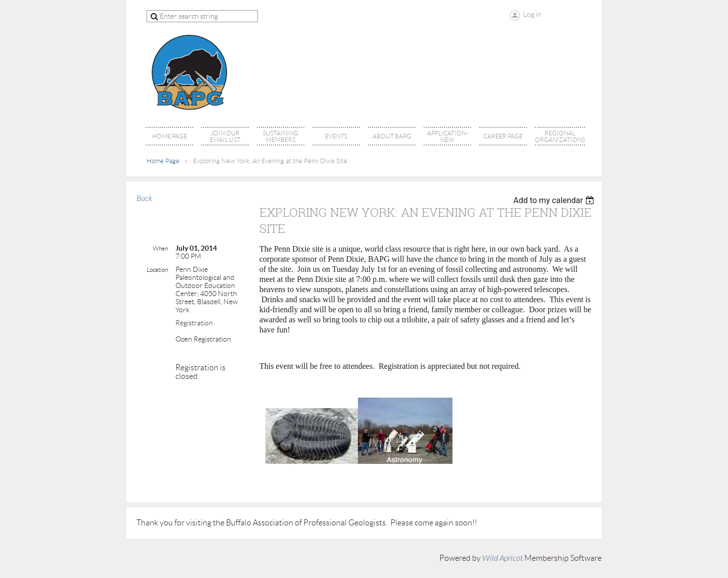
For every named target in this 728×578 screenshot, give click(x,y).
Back (144, 199)
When (160, 248)
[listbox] (555, 200)
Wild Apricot (503, 558)
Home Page (163, 161)
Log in (532, 14)
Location (157, 270)
